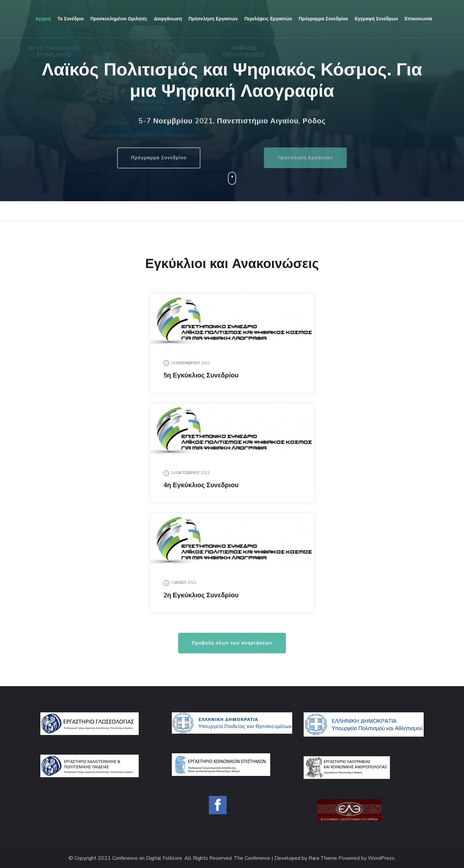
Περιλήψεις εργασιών (268, 19)
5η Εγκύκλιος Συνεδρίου (201, 375)
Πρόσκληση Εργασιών (332, 158)
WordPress (381, 858)
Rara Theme (323, 858)
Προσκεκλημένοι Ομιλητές (119, 19)
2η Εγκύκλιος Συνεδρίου (201, 595)
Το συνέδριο (71, 19)
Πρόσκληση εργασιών (213, 19)
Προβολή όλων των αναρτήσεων (232, 643)
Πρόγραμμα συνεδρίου (323, 19)
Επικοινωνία (418, 19)
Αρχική (43, 19)
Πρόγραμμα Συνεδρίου (132, 158)
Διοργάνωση (168, 19)
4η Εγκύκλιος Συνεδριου (201, 485)
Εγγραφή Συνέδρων (376, 19)
